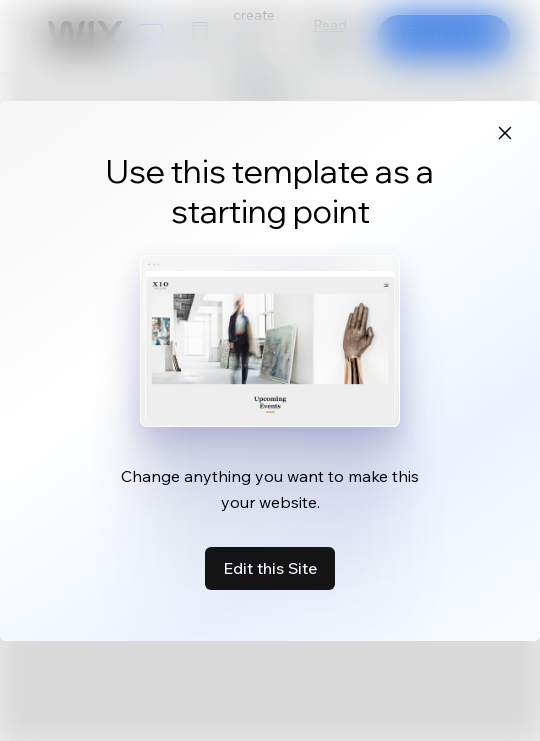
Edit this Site (270, 568)
